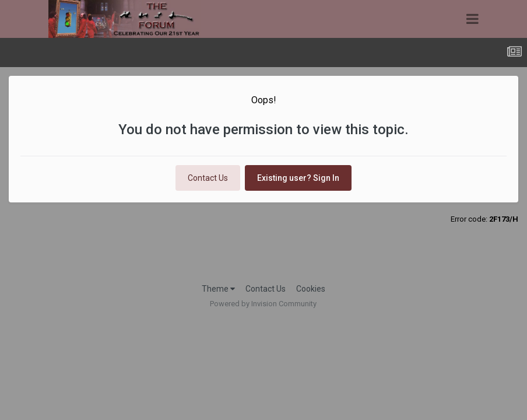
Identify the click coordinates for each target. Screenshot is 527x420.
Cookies (311, 289)
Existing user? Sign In (298, 178)
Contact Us (208, 178)
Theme (218, 289)
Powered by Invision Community (263, 304)
